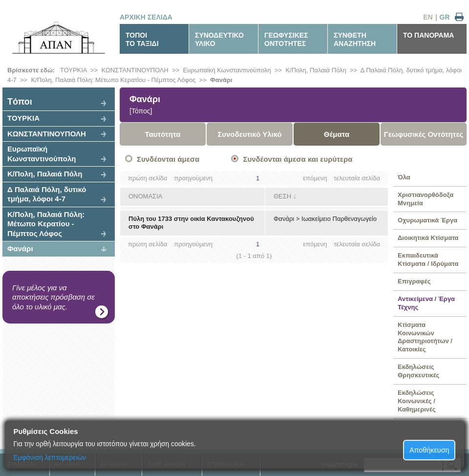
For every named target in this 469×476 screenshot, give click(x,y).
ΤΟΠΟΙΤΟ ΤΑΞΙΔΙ (142, 39)
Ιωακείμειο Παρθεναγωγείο (339, 219)
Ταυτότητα (163, 134)
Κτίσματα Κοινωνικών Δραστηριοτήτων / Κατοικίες (425, 337)
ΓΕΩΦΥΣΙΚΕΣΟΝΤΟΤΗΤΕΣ (286, 39)
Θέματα (337, 134)
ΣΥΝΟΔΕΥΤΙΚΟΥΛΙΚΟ (219, 39)
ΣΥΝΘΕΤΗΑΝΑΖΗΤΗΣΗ (355, 39)
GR (445, 17)
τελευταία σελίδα (357, 178)
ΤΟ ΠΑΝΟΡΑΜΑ (428, 35)
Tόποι (20, 102)
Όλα (404, 177)
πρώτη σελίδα (148, 178)
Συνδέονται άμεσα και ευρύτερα (298, 159)
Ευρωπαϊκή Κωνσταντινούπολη (227, 70)
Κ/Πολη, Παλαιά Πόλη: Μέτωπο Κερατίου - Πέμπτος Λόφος (113, 80)
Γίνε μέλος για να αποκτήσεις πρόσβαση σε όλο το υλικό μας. (53, 297)
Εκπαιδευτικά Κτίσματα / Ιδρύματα (428, 260)
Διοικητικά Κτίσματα (428, 238)
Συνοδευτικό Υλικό (250, 134)
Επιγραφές (414, 281)
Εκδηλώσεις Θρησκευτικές (418, 371)
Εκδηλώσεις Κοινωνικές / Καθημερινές (417, 401)
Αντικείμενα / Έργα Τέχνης (426, 303)
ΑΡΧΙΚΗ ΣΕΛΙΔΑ (146, 17)
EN (428, 17)
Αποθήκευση (429, 450)
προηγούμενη (193, 178)
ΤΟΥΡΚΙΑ (74, 70)
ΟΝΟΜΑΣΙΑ (145, 196)
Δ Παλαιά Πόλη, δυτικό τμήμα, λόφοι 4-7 (47, 194)
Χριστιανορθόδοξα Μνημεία (426, 199)
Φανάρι (221, 80)
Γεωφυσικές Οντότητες (424, 134)
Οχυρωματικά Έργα (427, 220)
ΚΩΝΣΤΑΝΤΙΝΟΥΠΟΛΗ (135, 70)
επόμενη (315, 178)
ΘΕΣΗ (282, 196)
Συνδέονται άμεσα (168, 159)
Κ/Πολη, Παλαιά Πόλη (316, 70)
